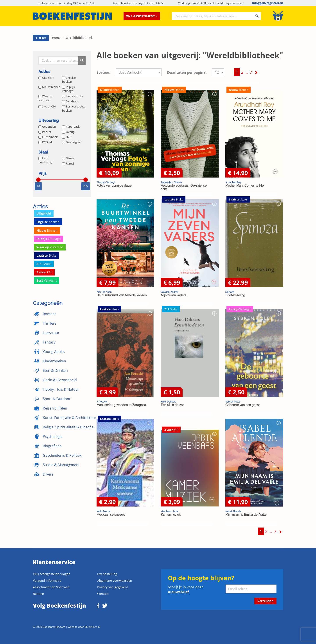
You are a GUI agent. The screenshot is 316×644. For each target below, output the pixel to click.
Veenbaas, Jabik (170, 511)
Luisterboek (48, 137)
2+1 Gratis (70, 101)
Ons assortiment (142, 16)
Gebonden (47, 127)
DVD (67, 137)
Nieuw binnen (49, 87)
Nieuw (68, 158)
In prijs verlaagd (68, 89)
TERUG (41, 38)
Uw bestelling (107, 574)
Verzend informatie (47, 580)
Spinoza (230, 292)
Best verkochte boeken (74, 108)
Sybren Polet (233, 402)
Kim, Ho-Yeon (104, 292)
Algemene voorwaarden (115, 580)
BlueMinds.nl (92, 627)
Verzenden (265, 601)
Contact (103, 594)
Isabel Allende (233, 511)
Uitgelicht (46, 78)
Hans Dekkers (168, 402)
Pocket (45, 132)
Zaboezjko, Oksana (171, 182)
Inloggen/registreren (268, 3)
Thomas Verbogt (106, 182)
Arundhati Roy (233, 182)
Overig (68, 132)
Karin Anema (103, 511)
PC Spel (45, 142)
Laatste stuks (73, 96)
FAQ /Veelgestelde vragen (52, 574)
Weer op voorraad (46, 98)
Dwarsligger (72, 142)
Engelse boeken (69, 80)
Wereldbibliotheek (79, 38)
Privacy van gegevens (113, 587)
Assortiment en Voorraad (51, 587)
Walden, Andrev (170, 292)
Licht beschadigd (46, 160)
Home (56, 38)
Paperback (71, 127)
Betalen (39, 594)
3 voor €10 (47, 106)
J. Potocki (102, 402)
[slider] (38, 180)
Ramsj (68, 163)
